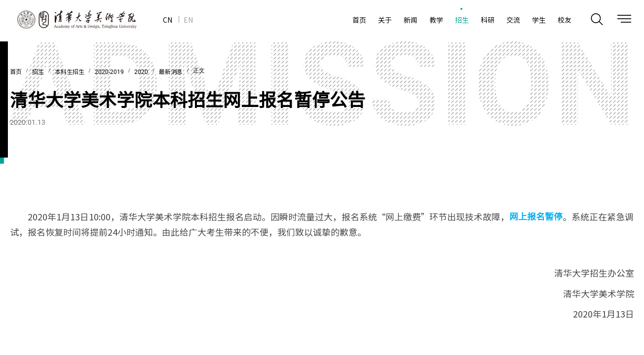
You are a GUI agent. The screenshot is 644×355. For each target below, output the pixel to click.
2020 (141, 72)
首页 (16, 72)
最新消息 (171, 72)
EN (188, 20)
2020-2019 (109, 72)
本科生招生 (70, 72)
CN (168, 20)
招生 (38, 72)
